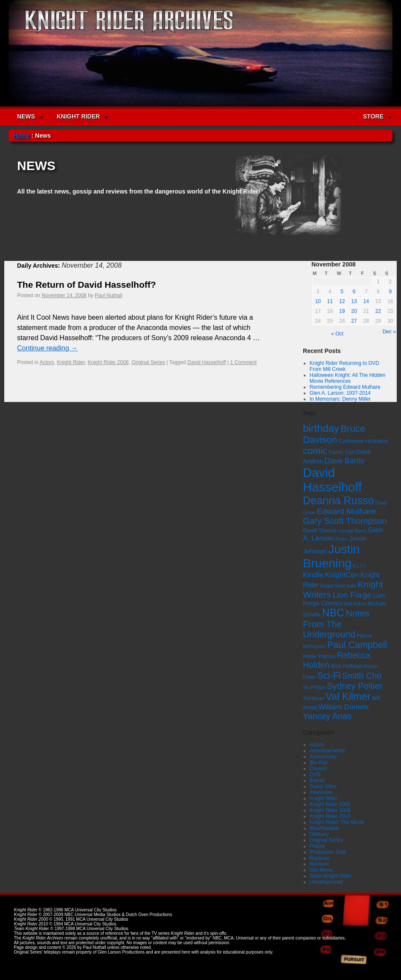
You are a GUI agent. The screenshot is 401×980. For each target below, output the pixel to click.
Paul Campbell (357, 645)
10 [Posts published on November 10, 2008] (318, 301)
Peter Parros (319, 656)
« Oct (337, 334)
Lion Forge (352, 595)
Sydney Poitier (355, 686)
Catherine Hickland (363, 441)
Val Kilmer (348, 697)
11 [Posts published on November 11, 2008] (330, 301)
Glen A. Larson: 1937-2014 (340, 393)
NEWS (26, 116)
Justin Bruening (331, 556)
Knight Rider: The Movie (337, 822)
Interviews (321, 792)
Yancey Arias (327, 716)
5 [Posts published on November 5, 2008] (342, 292)
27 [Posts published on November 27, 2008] (354, 321)
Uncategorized (326, 882)
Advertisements (327, 751)
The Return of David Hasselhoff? (87, 285)
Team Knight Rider (331, 876)
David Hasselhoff (207, 362)
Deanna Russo (339, 500)
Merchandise (324, 828)
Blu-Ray (319, 763)
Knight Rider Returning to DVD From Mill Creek (344, 366)
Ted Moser (314, 698)
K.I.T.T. (360, 566)
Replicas (320, 858)
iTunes (341, 539)
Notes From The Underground (336, 624)
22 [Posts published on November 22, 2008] (378, 311)
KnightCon (342, 575)
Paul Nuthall (109, 295)
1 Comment (244, 362)
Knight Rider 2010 (330, 816)
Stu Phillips (314, 687)
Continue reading (47, 348)
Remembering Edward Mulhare (345, 387)
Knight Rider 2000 (330, 804)
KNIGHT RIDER (78, 116)
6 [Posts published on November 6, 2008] (354, 292)
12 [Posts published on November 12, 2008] (342, 301)
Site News (321, 870)
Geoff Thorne (320, 530)
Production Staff (328, 852)
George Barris (352, 531)
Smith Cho (362, 676)
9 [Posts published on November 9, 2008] (391, 292)
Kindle (313, 575)
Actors (47, 362)
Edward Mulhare (346, 511)
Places (317, 846)
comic (315, 451)
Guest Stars (323, 786)
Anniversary (323, 757)
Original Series (148, 362)
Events (318, 781)
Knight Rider (71, 362)
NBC (333, 613)
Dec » (389, 332)
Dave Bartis (344, 461)
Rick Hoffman (347, 666)
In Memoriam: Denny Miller (340, 399)
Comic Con (341, 452)
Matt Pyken (355, 604)
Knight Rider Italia (338, 586)
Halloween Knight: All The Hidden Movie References (348, 378)
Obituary (319, 834)
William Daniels (343, 707)
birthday (321, 428)
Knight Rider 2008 (108, 362)
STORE (373, 116)
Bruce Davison (334, 434)
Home (22, 136)
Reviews (319, 864)
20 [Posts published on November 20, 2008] (354, 311)
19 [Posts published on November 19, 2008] (342, 311)
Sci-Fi (329, 675)
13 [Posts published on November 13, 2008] (354, 301)
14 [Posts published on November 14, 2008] (366, 301)
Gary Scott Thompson (345, 521)
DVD (315, 775)
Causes (318, 769)
